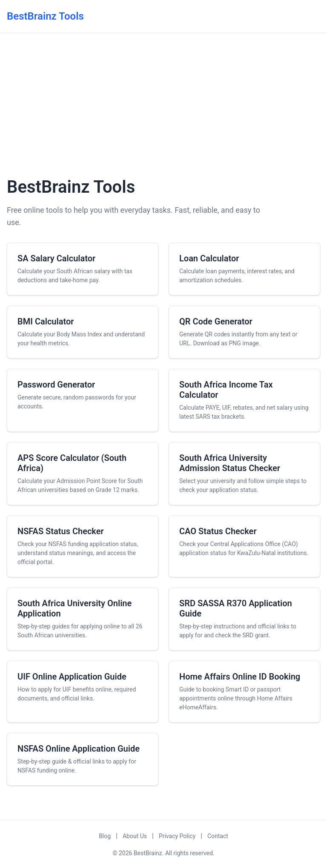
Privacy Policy (177, 836)
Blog (105, 836)
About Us (135, 836)
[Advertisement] (163, 104)
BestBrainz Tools (45, 16)
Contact (218, 836)
